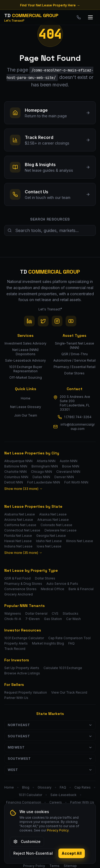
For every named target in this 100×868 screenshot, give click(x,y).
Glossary (45, 787)
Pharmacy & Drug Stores (23, 584)
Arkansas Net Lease (53, 520)
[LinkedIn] (29, 321)
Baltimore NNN (16, 466)
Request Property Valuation (26, 692)
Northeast (50, 725)
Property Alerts (16, 643)
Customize (27, 841)
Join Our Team (26, 415)
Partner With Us (16, 698)
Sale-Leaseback (63, 795)
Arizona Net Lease (19, 520)
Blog (26, 787)
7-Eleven (33, 619)
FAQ (71, 643)
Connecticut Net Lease (22, 530)
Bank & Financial (81, 589)
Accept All (72, 853)
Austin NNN (69, 461)
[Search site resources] (50, 230)
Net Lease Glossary (26, 407)
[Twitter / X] (43, 321)
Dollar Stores (45, 578)
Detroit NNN (14, 482)
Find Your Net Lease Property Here (50, 5)
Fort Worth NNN (76, 482)
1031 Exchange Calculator (24, 638)
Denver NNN (64, 477)
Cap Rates (83, 787)
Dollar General (36, 613)
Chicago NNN (41, 472)
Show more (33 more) (23, 489)
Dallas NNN (41, 477)
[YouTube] (71, 321)
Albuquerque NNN (18, 461)
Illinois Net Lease (80, 541)
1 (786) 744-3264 (78, 417)
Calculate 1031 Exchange (63, 668)
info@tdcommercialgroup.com (78, 427)
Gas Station (53, 619)
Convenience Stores (20, 589)
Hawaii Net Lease (18, 541)
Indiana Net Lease (18, 546)
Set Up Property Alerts (22, 668)
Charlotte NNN (15, 472)
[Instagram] (57, 321)
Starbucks (71, 613)
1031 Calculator (30, 795)
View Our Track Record (69, 692)
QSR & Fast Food (17, 578)
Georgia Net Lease (51, 536)
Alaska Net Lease (53, 514)
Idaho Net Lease (49, 541)
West (50, 770)
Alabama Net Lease (20, 514)
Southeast (50, 736)
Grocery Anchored (19, 594)
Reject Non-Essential (33, 853)
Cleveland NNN (68, 472)
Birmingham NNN (45, 466)
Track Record (15, 649)
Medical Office (53, 589)
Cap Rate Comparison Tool (69, 638)
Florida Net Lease (18, 536)
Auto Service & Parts (62, 584)
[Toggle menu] (90, 17)
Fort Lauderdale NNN (44, 482)
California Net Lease (20, 525)
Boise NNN (71, 466)
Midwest (50, 747)
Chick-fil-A (13, 619)
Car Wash (73, 619)
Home (26, 398)
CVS (55, 613)
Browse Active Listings (22, 673)
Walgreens (13, 613)
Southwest (50, 759)
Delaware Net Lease (61, 530)
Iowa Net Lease (49, 546)
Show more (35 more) (23, 553)
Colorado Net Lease (56, 525)
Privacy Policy (58, 830)
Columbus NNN (16, 477)
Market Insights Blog (48, 643)
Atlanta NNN (46, 461)
